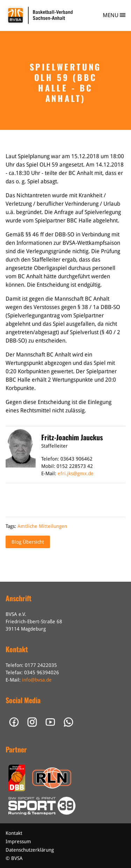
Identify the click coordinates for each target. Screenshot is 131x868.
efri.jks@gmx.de (76, 473)
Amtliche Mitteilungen (42, 526)
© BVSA (14, 858)
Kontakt (14, 833)
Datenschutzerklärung (30, 850)
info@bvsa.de (37, 680)
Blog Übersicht (28, 542)
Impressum (18, 841)
